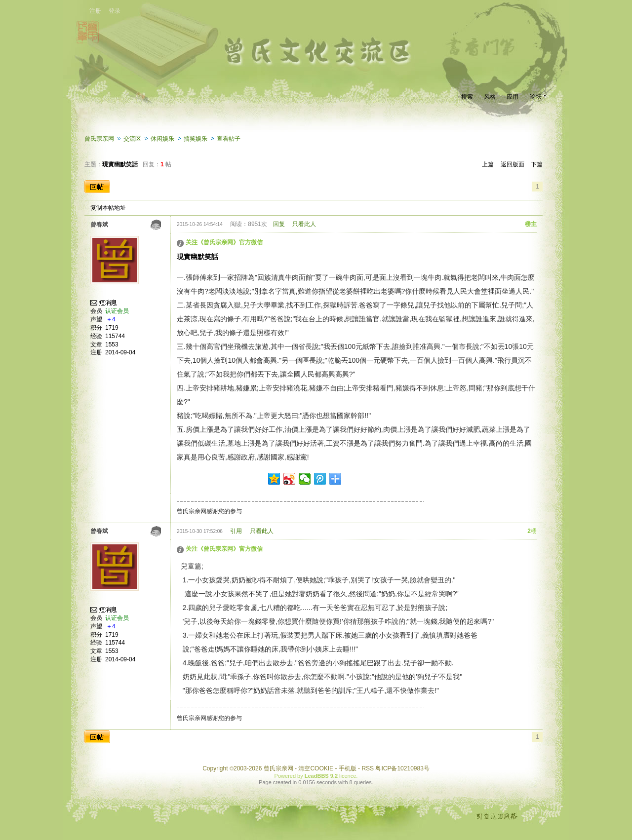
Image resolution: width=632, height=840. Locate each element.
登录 (115, 11)
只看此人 (304, 224)
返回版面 (513, 164)
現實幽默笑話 (120, 164)
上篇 (488, 164)
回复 (279, 224)
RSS (368, 768)
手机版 (348, 768)
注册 (95, 11)
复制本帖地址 (108, 208)
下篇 (537, 164)
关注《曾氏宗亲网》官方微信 (224, 242)
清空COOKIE (316, 768)
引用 (236, 531)
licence (348, 776)
